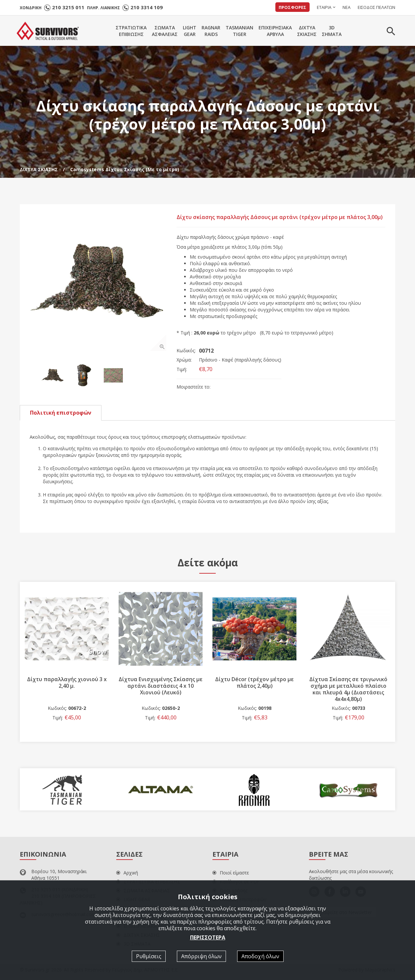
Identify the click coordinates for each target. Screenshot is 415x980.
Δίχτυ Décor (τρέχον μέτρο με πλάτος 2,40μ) (254, 683)
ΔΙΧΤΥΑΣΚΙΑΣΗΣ (307, 31)
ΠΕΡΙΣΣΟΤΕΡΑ (208, 937)
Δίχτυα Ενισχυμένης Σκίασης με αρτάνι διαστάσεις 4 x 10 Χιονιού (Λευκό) (161, 686)
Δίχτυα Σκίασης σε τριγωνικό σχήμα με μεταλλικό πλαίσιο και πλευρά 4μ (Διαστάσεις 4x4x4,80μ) (348, 689)
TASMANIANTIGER (239, 31)
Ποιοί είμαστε (231, 873)
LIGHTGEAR (190, 31)
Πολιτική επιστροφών (61, 413)
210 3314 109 (147, 7)
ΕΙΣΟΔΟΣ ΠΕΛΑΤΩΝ (376, 7)
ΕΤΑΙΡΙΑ (324, 7)
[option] (98, 283)
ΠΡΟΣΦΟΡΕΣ (292, 7)
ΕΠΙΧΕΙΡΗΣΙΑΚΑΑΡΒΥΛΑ (275, 31)
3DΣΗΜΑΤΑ (332, 31)
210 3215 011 (68, 7)
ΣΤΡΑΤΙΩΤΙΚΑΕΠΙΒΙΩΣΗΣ (131, 31)
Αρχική (127, 873)
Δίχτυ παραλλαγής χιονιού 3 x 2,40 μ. (67, 683)
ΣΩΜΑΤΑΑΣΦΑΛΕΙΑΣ (165, 31)
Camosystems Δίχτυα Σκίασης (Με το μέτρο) (125, 169)
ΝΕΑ (346, 7)
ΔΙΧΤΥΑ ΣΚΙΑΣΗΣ (39, 169)
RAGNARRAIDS (211, 31)
